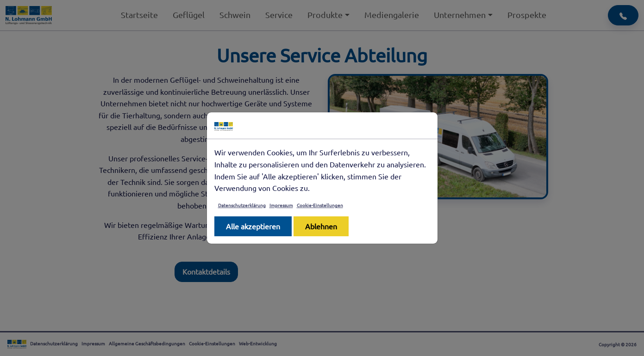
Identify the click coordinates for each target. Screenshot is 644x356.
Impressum (281, 205)
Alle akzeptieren (253, 226)
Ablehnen (321, 226)
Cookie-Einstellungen (320, 205)
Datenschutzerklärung (242, 205)
